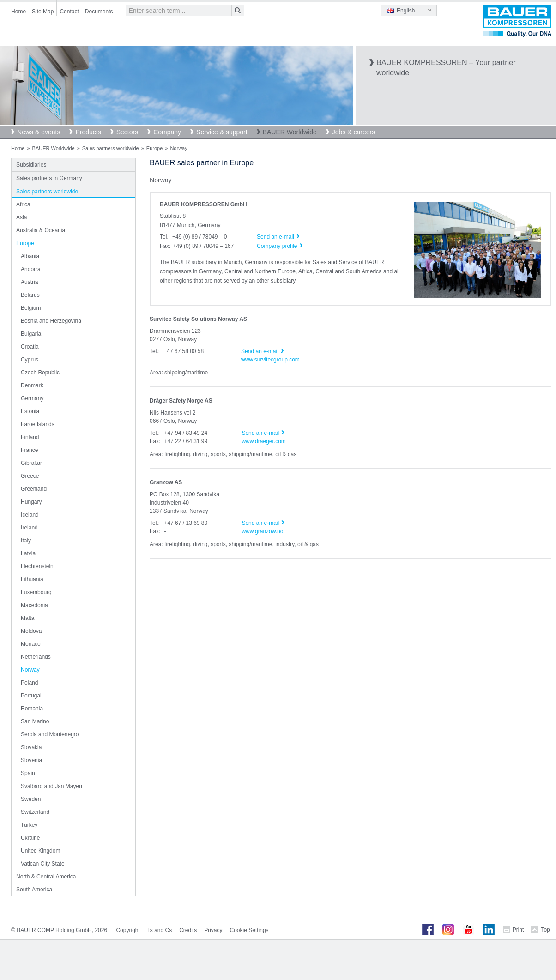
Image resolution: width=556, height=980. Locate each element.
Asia (21, 217)
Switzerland (35, 812)
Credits (188, 930)
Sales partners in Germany (49, 178)
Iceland (30, 515)
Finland (30, 437)
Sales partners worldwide (111, 148)
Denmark (32, 385)
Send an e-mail (260, 351)
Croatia (30, 347)
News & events (39, 132)
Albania (30, 256)
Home (18, 12)
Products (88, 132)
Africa (23, 204)
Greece (30, 476)
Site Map (43, 12)
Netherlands (36, 657)
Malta (27, 618)
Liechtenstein (37, 566)
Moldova (31, 631)
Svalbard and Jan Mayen (51, 786)
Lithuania (32, 579)
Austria (29, 282)
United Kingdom (40, 851)
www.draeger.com (263, 441)
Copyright (128, 930)
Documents (99, 12)
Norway (30, 670)
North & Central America (46, 877)
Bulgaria (31, 334)
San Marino (35, 721)
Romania (32, 709)
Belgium (31, 308)
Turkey (29, 825)
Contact (69, 12)
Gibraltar (31, 463)
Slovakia (31, 747)
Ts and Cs (160, 930)
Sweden (31, 799)
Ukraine (30, 838)
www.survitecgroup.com (270, 360)
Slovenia (31, 760)
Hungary (31, 502)
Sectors (127, 132)
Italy (26, 541)
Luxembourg (36, 592)
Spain (28, 773)
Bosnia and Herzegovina (51, 321)
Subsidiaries (31, 165)
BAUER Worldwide (290, 132)
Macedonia (34, 605)
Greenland (34, 489)
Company (167, 132)
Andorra (31, 269)
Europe (154, 148)
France (29, 450)
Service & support (222, 132)
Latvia (28, 553)
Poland (29, 683)
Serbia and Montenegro (50, 734)
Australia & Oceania (41, 230)
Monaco (31, 644)
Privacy (213, 930)
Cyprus (30, 360)
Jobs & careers (354, 132)
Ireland (29, 528)
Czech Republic (40, 373)
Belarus (30, 295)
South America (34, 890)
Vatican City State (43, 864)
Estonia (30, 411)
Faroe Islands (38, 424)
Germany (32, 398)
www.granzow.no (262, 531)
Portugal (31, 696)
